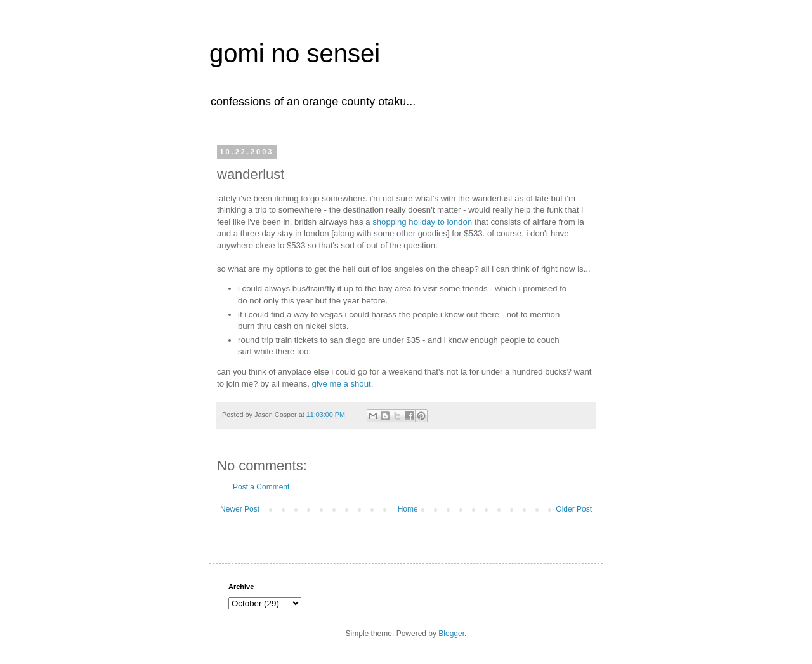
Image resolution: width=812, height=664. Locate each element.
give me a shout (342, 384)
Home (408, 509)
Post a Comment (261, 487)
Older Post (574, 509)
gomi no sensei (295, 53)
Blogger (451, 634)
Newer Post (240, 509)
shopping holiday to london (422, 222)
